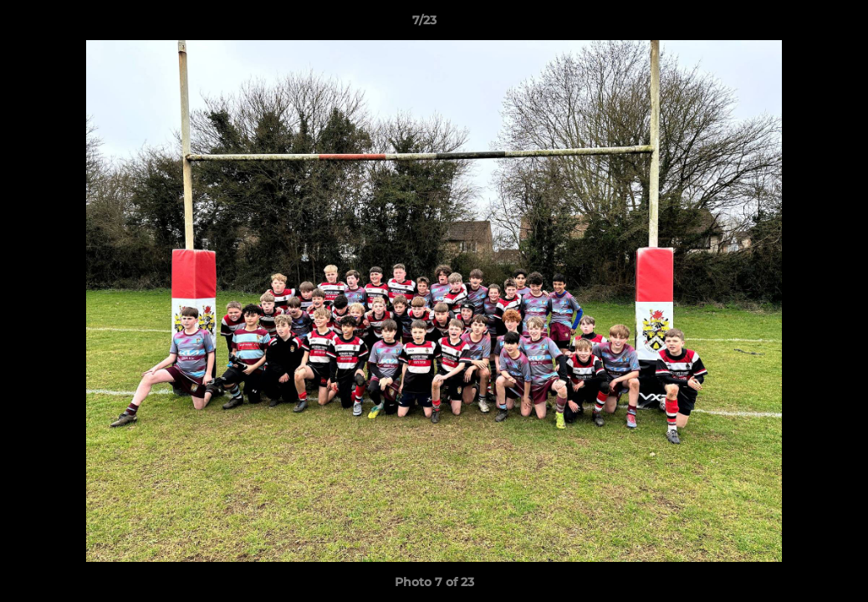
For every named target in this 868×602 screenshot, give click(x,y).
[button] (798, 24)
